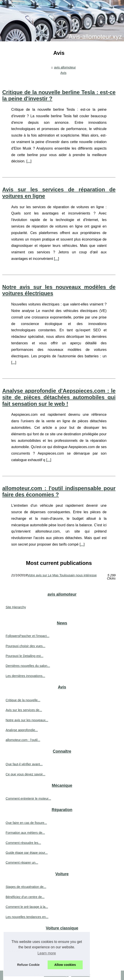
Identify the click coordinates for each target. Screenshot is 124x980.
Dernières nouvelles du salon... (28, 666)
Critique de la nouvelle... (23, 700)
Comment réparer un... (22, 863)
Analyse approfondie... (22, 730)
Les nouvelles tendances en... (27, 917)
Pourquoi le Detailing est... (24, 656)
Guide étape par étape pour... (27, 853)
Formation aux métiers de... (25, 833)
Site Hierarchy (16, 607)
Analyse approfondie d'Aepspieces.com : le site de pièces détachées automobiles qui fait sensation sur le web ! (59, 397)
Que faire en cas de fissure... (26, 823)
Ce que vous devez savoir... (25, 774)
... (29, 161)
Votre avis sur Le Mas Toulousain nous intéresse (62, 575)
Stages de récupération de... (26, 887)
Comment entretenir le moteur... (28, 799)
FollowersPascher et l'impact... (28, 636)
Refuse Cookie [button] (28, 965)
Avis (63, 73)
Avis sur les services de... (24, 710)
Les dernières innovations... (25, 676)
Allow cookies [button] (65, 965)
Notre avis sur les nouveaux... (27, 720)
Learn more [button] (47, 953)
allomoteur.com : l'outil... (23, 740)
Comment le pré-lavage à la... (27, 907)
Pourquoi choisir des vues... (25, 646)
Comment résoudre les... (23, 843)
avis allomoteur (65, 67)
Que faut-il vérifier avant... (24, 764)
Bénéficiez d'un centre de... (25, 897)
